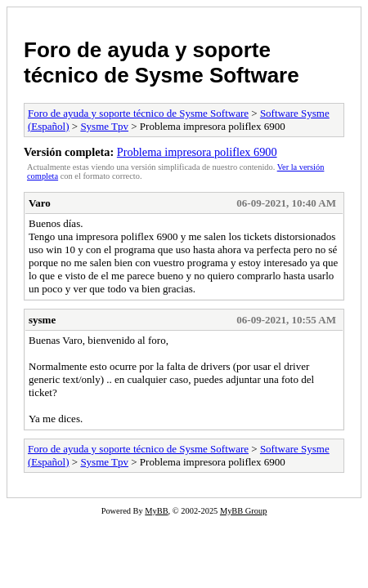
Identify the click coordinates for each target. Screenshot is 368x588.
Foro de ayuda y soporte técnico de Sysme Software (162, 62)
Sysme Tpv (104, 126)
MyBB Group (243, 511)
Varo (40, 203)
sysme (42, 320)
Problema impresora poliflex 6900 (197, 152)
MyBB (156, 511)
